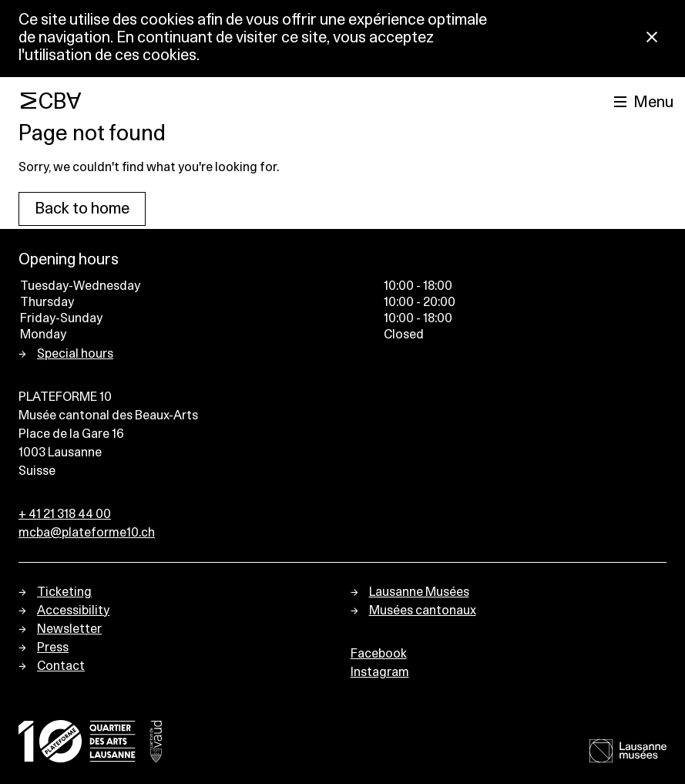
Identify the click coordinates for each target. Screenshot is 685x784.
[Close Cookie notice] (652, 38)
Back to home (82, 209)
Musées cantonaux (423, 611)
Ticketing (64, 592)
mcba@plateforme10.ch (87, 533)
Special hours (75, 354)
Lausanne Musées (419, 592)
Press (53, 648)
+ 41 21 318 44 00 (65, 514)
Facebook (379, 654)
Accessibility (73, 611)
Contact (61, 666)
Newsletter (69, 629)
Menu (653, 103)
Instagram (380, 672)
